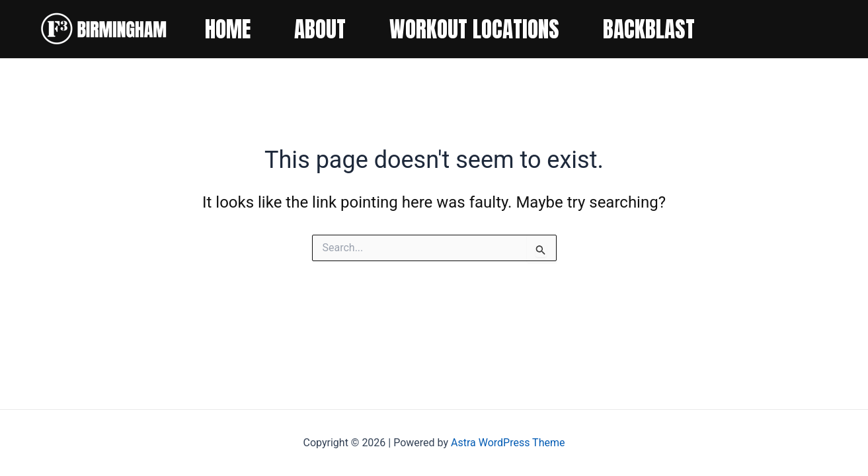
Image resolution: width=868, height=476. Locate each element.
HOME (228, 29)
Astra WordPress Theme (508, 443)
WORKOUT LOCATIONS (474, 29)
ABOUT (320, 29)
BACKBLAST (649, 29)
